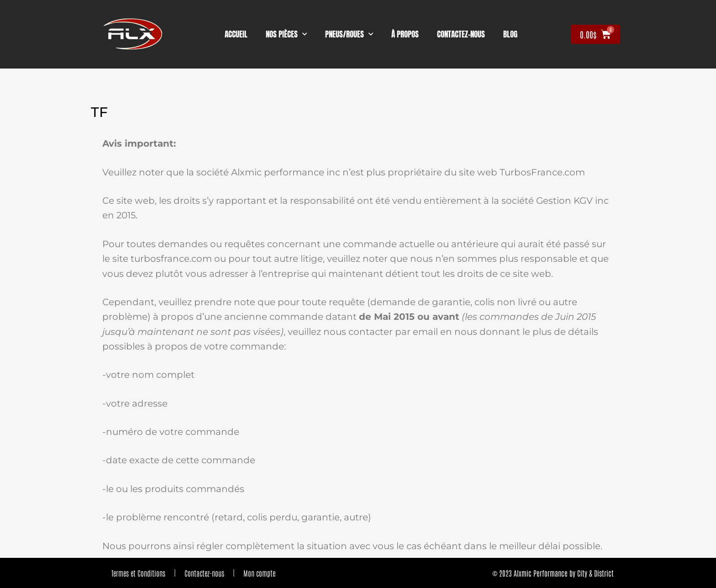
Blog (510, 34)
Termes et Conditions (138, 573)
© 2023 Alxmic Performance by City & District (553, 573)
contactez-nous (461, 34)
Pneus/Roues (349, 34)
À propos (405, 34)
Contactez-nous (204, 573)
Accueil (236, 34)
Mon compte (259, 573)
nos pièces (286, 34)
